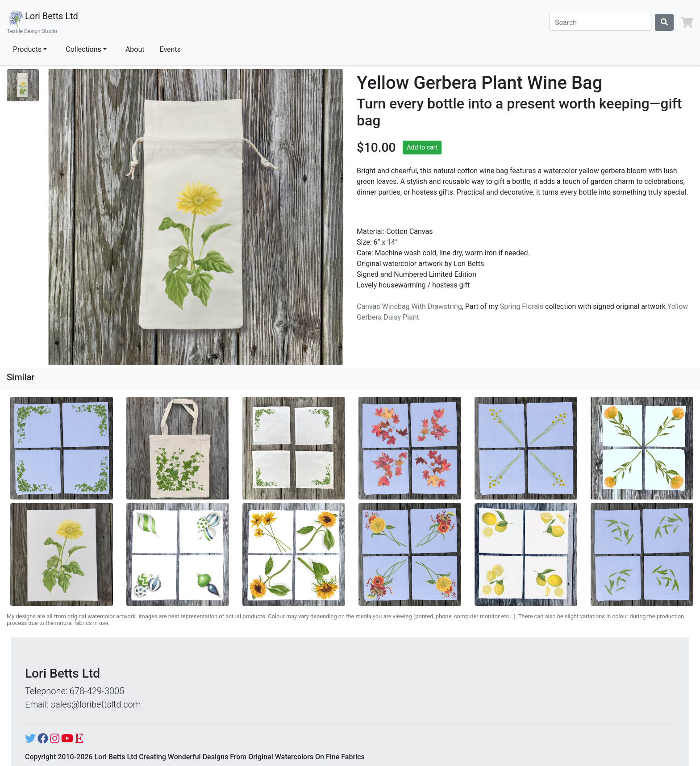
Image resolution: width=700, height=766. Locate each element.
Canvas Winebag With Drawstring (409, 306)
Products (27, 49)
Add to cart (422, 147)
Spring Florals (522, 306)
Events (170, 49)
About (135, 49)
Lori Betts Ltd (43, 22)
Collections (83, 49)
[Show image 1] (23, 85)
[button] (687, 22)
